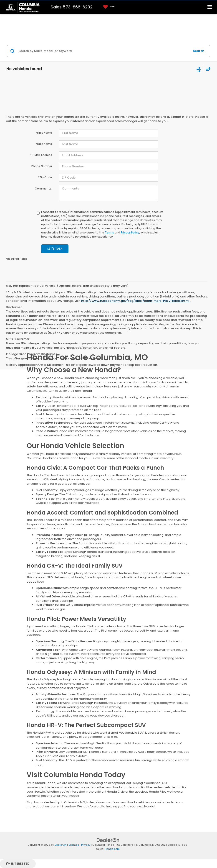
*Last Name (44, 144)
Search (199, 51)
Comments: (43, 188)
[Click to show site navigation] (210, 7)
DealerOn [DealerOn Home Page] (61, 845)
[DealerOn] (108, 840)
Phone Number (42, 166)
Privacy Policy (130, 232)
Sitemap (74, 845)
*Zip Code (45, 177)
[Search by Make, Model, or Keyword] (104, 51)
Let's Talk (55, 249)
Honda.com (112, 849)
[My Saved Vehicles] (108, 7)
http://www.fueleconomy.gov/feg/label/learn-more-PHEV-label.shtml (136, 301)
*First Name (44, 133)
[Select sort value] (207, 69)
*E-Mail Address (41, 155)
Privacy (86, 845)
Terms (109, 232)
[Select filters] (199, 69)
